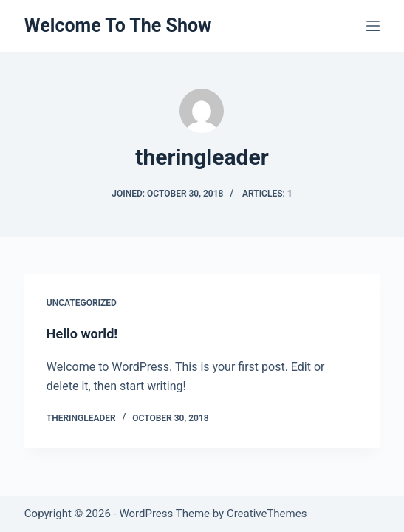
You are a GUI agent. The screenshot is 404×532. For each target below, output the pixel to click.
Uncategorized (82, 303)
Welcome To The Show (118, 25)
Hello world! (82, 334)
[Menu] (373, 26)
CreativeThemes (267, 514)
